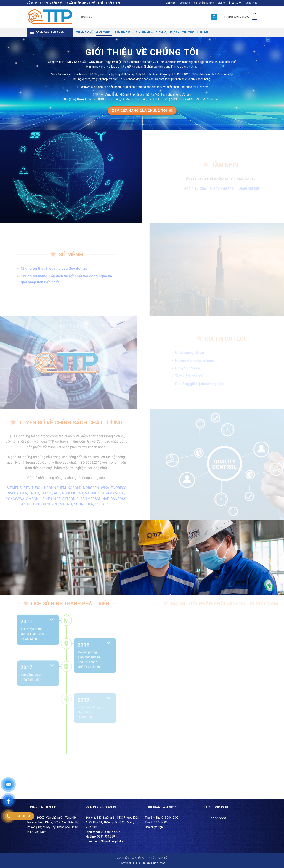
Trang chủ (85, 32)
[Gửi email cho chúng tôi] (233, 3)
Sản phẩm (124, 33)
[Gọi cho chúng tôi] (237, 3)
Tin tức (188, 32)
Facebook (218, 818)
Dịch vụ (162, 32)
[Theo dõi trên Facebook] (230, 3)
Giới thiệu (171, 3)
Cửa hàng (185, 3)
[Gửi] (214, 17)
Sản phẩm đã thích (204, 3)
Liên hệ (222, 3)
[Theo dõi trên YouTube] (240, 3)
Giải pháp (144, 33)
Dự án (175, 32)
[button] (251, 3)
